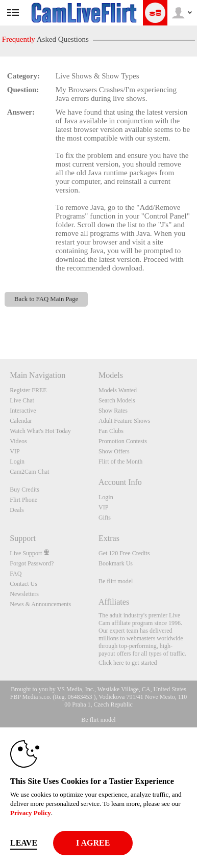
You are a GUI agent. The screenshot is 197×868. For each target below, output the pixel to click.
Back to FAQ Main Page (46, 299)
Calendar (21, 421)
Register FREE (28, 390)
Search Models (117, 400)
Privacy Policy (31, 813)
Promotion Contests (123, 441)
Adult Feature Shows (124, 421)
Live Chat (22, 400)
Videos (18, 441)
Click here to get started (128, 663)
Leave (24, 843)
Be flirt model (116, 581)
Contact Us (23, 584)
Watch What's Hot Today (40, 431)
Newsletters (24, 594)
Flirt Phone (23, 500)
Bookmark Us (116, 563)
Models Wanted (118, 390)
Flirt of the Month (120, 462)
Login (17, 462)
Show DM (0, 321)
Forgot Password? (32, 563)
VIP (15, 451)
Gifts (105, 518)
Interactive (23, 411)
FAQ (16, 574)
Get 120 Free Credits (124, 553)
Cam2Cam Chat (29, 472)
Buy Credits (24, 490)
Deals (17, 510)
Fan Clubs (111, 431)
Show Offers (114, 451)
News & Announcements (40, 604)
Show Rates (113, 411)
